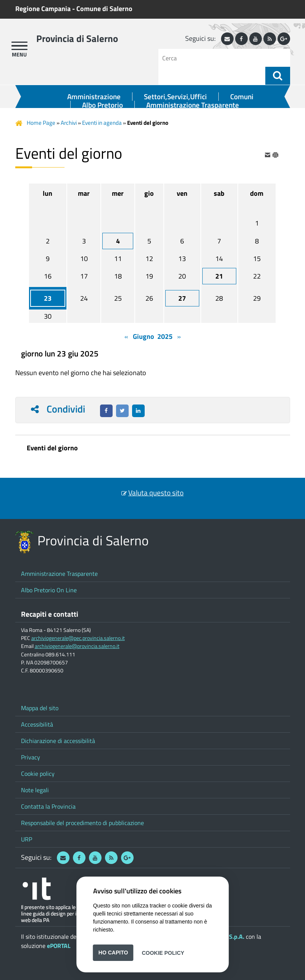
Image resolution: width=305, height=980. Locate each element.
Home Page (41, 123)
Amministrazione (94, 97)
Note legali (35, 790)
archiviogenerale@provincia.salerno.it (77, 646)
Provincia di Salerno (77, 39)
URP (27, 839)
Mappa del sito (40, 708)
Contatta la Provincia (48, 806)
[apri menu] (19, 46)
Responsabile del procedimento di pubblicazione (82, 823)
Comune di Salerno (104, 9)
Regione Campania (43, 9)
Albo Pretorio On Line (49, 590)
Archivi (69, 123)
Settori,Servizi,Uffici (175, 97)
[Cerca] (215, 58)
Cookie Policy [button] (163, 953)
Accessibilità (37, 724)
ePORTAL (59, 946)
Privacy (31, 757)
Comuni (242, 97)
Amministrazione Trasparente (193, 105)
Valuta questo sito (156, 493)
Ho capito (113, 953)
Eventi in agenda (102, 123)
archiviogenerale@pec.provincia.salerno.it (78, 638)
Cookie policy (38, 774)
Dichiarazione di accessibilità (58, 741)
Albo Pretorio (102, 105)
